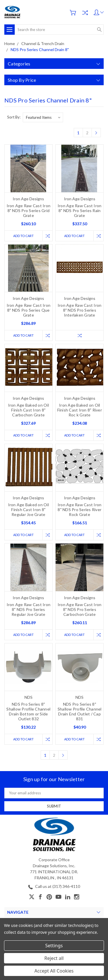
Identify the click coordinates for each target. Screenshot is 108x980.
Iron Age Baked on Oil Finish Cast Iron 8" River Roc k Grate (80, 410)
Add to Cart (23, 236)
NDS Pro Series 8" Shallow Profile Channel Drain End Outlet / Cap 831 (80, 711)
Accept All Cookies (54, 971)
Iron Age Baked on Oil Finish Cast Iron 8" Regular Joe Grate (29, 510)
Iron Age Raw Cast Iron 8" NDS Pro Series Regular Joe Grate (29, 609)
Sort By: (14, 117)
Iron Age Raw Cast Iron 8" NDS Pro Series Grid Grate (29, 210)
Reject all (54, 958)
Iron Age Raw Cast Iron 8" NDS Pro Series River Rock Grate (80, 510)
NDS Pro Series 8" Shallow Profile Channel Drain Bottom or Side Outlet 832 (28, 711)
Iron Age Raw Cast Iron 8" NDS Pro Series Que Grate (29, 310)
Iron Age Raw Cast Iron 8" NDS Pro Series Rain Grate (80, 210)
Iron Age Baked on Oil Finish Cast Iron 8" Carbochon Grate (29, 410)
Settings (54, 946)
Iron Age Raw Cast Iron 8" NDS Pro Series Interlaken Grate (80, 310)
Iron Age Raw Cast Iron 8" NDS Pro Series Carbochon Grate (80, 609)
